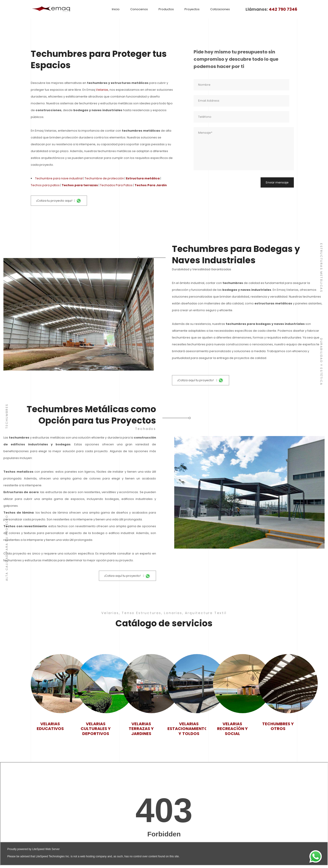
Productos (166, 9)
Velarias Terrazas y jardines (141, 729)
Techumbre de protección (104, 178)
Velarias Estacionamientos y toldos (189, 729)
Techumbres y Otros (278, 726)
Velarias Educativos (50, 726)
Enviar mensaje (277, 182)
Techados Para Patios (116, 185)
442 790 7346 (283, 9)
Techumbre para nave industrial (59, 178)
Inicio (116, 9)
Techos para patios (45, 185)
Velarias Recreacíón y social (232, 729)
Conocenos (139, 9)
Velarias (102, 90)
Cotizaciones (220, 9)
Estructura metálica (143, 178)
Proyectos (192, 9)
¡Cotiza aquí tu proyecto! (201, 380)
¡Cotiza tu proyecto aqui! (59, 201)
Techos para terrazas (80, 185)
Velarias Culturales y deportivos (96, 729)
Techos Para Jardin (151, 185)
